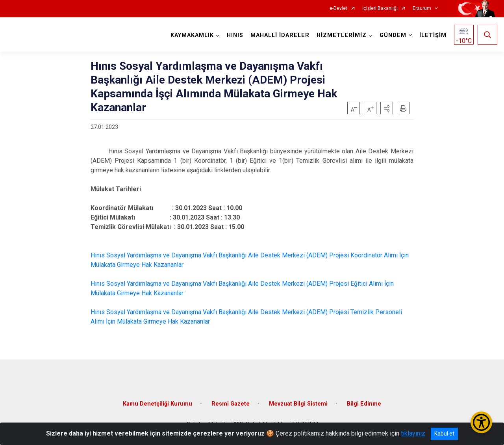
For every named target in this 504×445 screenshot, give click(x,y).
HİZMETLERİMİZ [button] (342, 35)
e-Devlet (338, 8)
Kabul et (444, 434)
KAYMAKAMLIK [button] (192, 35)
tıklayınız (413, 433)
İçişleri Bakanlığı (380, 8)
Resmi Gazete (231, 404)
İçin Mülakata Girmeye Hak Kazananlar (158, 321)
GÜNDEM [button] (393, 35)
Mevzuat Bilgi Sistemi (298, 404)
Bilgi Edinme (364, 404)
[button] (387, 108)
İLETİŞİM (433, 35)
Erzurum (422, 8)
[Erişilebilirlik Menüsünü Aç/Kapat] (481, 422)
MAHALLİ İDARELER (280, 35)
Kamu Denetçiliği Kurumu (157, 404)
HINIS (235, 35)
